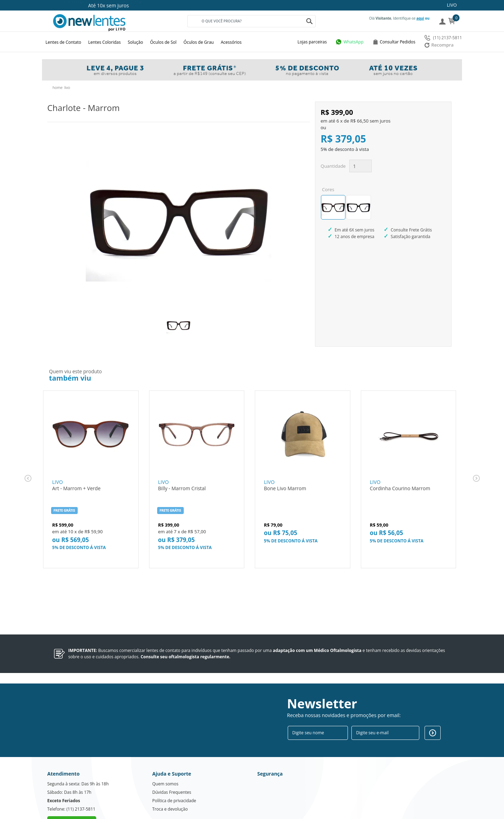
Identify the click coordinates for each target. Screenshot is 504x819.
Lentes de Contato (63, 42)
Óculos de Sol (163, 42)
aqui (420, 18)
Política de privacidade (174, 775)
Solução (135, 42)
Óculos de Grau (198, 42)
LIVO (452, 5)
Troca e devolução (170, 783)
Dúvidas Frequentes (172, 766)
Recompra (439, 45)
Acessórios (231, 42)
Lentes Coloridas (104, 42)
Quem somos (165, 758)
